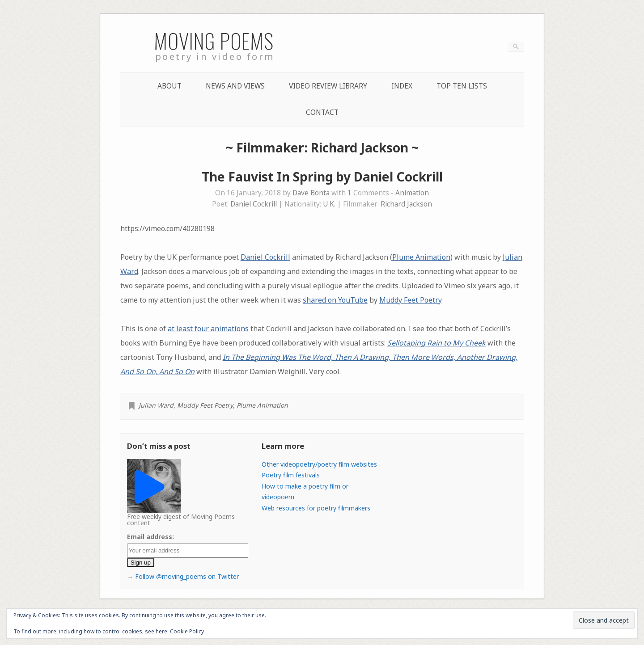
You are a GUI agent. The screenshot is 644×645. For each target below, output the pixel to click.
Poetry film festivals (291, 475)
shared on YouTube (335, 300)
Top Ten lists (462, 86)
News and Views (235, 86)
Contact (322, 112)
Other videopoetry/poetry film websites (319, 464)
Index (402, 86)
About (169, 86)
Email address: (150, 537)
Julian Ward (156, 405)
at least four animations (208, 329)
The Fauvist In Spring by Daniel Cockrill (322, 177)
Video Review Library (328, 86)
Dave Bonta (311, 193)
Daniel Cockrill (254, 204)
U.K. (329, 204)
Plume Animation (421, 257)
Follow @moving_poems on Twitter (187, 576)
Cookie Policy (187, 631)
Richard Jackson (406, 204)
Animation (412, 193)
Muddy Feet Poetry (410, 300)
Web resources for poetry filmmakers (316, 508)
